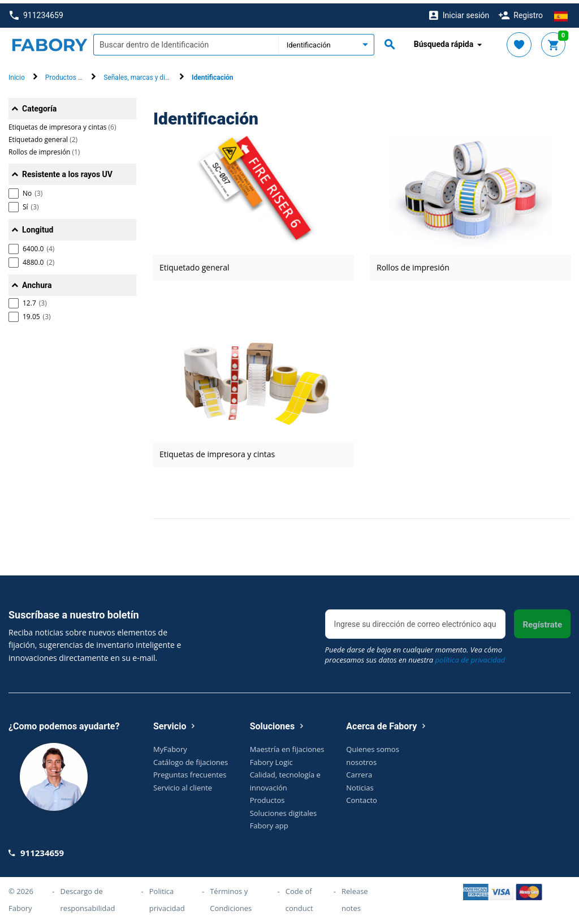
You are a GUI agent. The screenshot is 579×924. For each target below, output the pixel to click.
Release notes (355, 896)
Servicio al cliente (183, 784)
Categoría (39, 105)
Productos (267, 797)
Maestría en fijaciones (287, 746)
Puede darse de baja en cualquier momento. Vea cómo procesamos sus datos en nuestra (415, 651)
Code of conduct (299, 896)
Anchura (37, 282)
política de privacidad (470, 656)
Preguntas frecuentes (190, 771)
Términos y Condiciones (231, 896)
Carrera (359, 771)
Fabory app (269, 822)
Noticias (360, 784)
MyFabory (170, 746)
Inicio (17, 74)
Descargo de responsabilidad (88, 896)
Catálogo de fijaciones (191, 758)
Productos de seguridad (81, 74)
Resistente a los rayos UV (67, 171)
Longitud (38, 226)
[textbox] (186, 41)
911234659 (36, 12)
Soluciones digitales (284, 809)
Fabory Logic (271, 758)
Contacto (362, 797)
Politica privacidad (167, 896)
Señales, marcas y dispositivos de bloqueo (167, 74)
